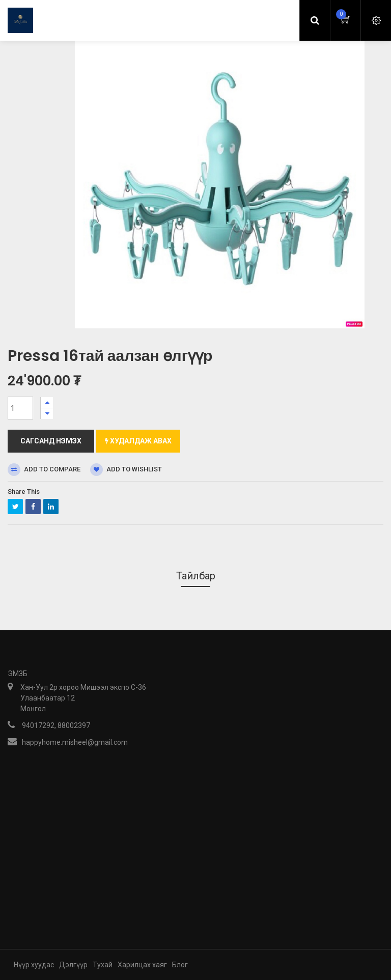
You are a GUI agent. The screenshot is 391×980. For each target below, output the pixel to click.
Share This (24, 492)
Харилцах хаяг (142, 965)
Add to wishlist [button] (126, 470)
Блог (180, 965)
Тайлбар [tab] (196, 576)
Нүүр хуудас (34, 965)
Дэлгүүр (73, 965)
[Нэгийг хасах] (47, 414)
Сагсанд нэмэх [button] (51, 441)
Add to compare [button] (44, 470)
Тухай (103, 965)
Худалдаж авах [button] (138, 441)
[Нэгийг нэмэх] (47, 402)
